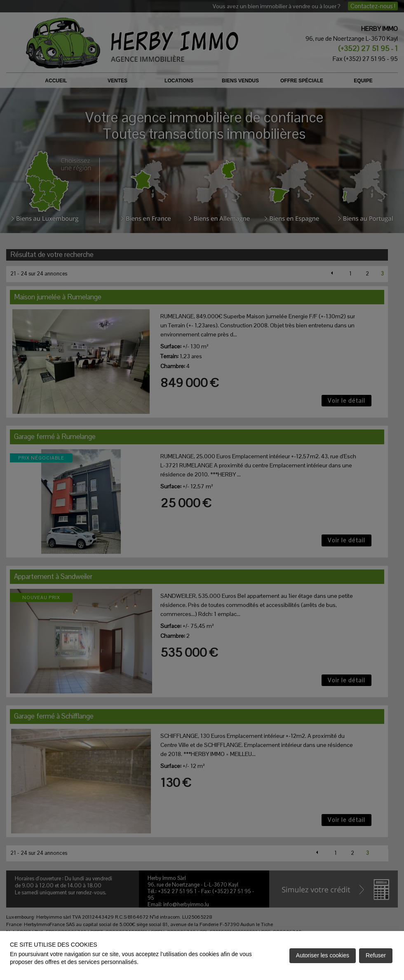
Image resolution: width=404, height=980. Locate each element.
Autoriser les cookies (323, 955)
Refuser (376, 955)
